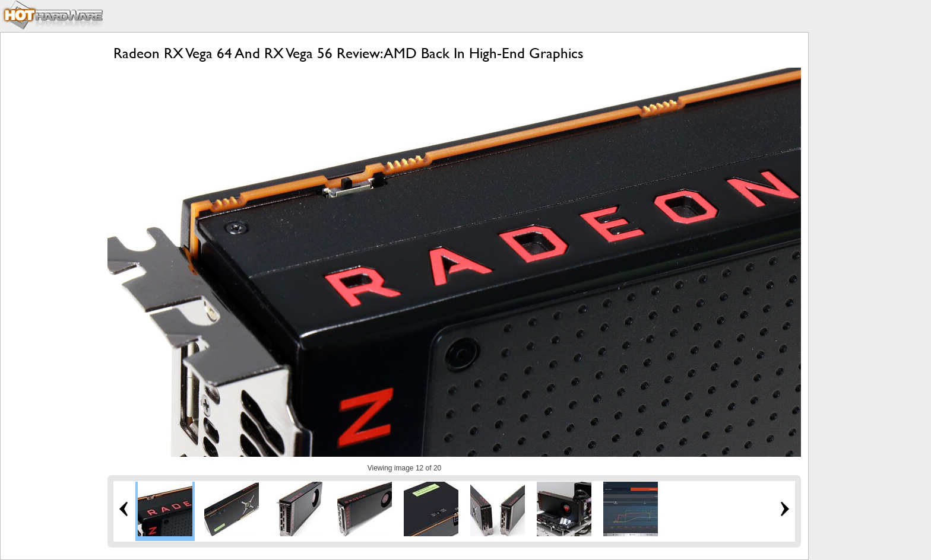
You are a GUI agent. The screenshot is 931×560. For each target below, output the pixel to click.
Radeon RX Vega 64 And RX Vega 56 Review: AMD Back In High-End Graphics (349, 53)
